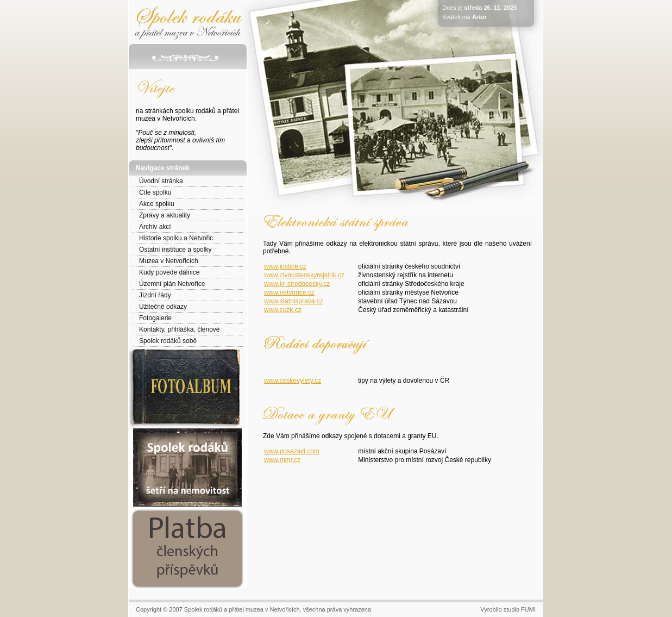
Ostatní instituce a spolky (175, 250)
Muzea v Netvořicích (169, 261)
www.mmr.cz (282, 460)
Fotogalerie (155, 318)
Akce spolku (157, 204)
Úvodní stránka (161, 181)
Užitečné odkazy (163, 307)
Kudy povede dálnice (169, 272)
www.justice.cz (285, 266)
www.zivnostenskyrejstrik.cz (304, 275)
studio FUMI (520, 609)
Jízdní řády (155, 295)
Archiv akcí (155, 227)
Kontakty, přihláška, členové (180, 329)
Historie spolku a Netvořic (176, 238)
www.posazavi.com (292, 451)
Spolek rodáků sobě (168, 341)
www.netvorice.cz (289, 292)
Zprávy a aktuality (165, 215)
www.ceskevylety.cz (293, 381)
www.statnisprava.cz (294, 301)
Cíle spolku (155, 192)
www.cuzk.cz (283, 310)
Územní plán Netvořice (172, 284)
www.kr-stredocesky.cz (297, 284)
